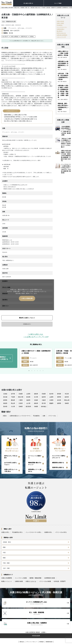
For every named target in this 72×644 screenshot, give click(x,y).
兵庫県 (51, 400)
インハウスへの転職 (21, 578)
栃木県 (51, 394)
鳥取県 (5, 403)
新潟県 (28, 397)
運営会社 (22, 642)
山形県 (28, 394)
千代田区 (43, 8)
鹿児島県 (28, 406)
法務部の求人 (48, 532)
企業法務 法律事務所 (62, 35)
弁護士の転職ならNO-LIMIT (7, 8)
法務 (44, 416)
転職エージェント (7, 581)
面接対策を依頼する (58, 467)
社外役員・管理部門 (60, 581)
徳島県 (36, 403)
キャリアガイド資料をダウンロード (59, 457)
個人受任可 (5, 37)
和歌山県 (67, 400)
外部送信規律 (36, 636)
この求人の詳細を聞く (27, 298)
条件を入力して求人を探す (11, 457)
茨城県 (44, 394)
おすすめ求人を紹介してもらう (11, 464)
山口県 (28, 403)
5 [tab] (40, 371)
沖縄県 (36, 406)
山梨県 (51, 397)
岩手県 (13, 394)
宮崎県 (21, 406)
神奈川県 (21, 397)
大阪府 (44, 400)
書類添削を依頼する (58, 463)
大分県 (13, 406)
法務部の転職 (19, 581)
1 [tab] (29, 371)
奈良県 (59, 400)
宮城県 (21, 394)
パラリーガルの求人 (61, 532)
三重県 (21, 400)
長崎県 (67, 403)
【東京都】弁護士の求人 (35, 8)
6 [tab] (43, 371)
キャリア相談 (58, 3)
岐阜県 (67, 397)
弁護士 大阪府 (60, 23)
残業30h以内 (24, 37)
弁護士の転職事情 (7, 578)
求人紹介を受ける (28, 3)
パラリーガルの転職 (45, 581)
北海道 (5, 394)
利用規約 (42, 642)
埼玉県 (67, 394)
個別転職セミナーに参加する (35, 470)
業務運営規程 (49, 642)
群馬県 (59, 394)
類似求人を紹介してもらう (27, 318)
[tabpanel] (36, 358)
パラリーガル (52, 416)
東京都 (5, 397)
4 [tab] (37, 371)
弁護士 (5, 416)
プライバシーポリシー (32, 642)
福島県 (36, 394)
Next (71, 358)
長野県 (59, 397)
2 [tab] (32, 371)
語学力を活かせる (61, 33)
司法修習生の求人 (17, 532)
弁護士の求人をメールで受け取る (11, 470)
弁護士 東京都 (60, 21)
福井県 (44, 397)
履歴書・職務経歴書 (35, 578)
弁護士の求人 (5, 532)
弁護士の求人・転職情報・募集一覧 (22, 8)
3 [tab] (35, 371)
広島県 (21, 403)
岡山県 (13, 403)
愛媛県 (51, 403)
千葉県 (13, 397)
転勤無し (32, 37)
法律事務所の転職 (49, 578)
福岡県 (59, 403)
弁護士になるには (31, 581)
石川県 (36, 397)
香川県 (44, 403)
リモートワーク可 (61, 37)
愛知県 (13, 400)
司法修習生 (60, 25)
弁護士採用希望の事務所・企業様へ (36, 632)
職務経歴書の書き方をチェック (35, 464)
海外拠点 (44, 406)
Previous (1, 358)
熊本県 (5, 406)
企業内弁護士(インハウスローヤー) (20, 416)
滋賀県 (28, 400)
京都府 (36, 400)
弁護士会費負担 (15, 37)
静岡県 (5, 400)
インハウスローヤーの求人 (33, 532)
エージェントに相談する (35, 457)
